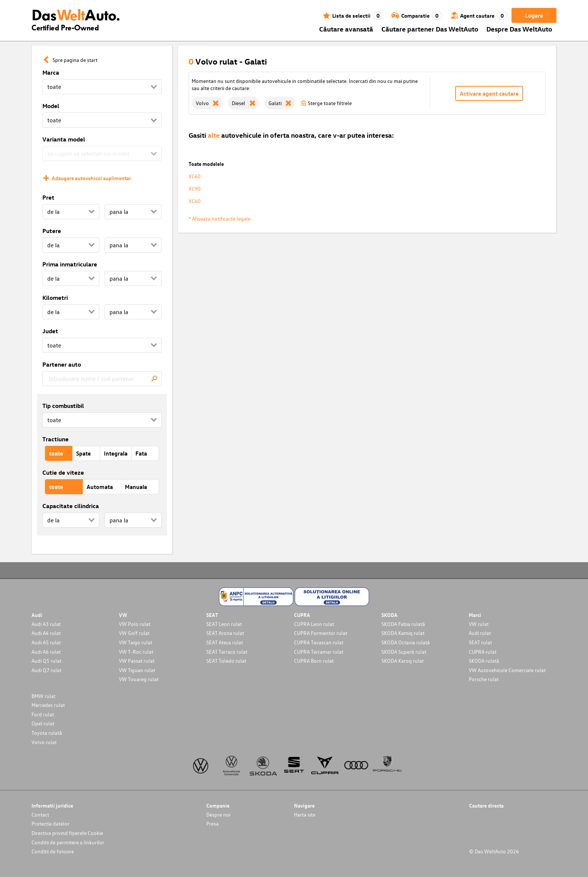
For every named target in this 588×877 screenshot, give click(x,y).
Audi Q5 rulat (46, 661)
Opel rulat (43, 723)
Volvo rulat (44, 742)
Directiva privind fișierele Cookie (67, 833)
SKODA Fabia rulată (403, 624)
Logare (534, 15)
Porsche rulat (484, 679)
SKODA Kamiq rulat (403, 633)
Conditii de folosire (53, 851)
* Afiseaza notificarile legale (220, 219)
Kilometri (55, 298)
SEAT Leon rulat (224, 624)
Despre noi (218, 815)
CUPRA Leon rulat (314, 624)
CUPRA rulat (483, 652)
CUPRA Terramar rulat (319, 652)
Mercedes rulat (48, 705)
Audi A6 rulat (46, 652)
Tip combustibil (63, 406)
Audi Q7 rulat (46, 670)
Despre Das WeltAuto (519, 29)
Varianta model (64, 139)
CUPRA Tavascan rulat (319, 642)
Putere (52, 231)
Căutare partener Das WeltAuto (430, 29)
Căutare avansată (346, 29)
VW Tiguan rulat (137, 670)
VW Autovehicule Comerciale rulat (507, 670)
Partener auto (62, 364)
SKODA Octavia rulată (406, 642)
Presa (212, 824)
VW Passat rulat (137, 661)
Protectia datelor (50, 824)
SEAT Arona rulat (225, 633)
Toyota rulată (47, 733)
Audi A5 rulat (46, 642)
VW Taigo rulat (136, 642)
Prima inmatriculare (70, 264)
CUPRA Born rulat (314, 661)
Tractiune (55, 439)
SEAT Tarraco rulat (227, 652)
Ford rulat (43, 714)
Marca (51, 72)
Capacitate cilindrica (71, 506)
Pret (48, 197)
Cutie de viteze (63, 472)
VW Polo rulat (135, 624)
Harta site (305, 815)
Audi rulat (480, 633)
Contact (40, 815)
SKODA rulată (484, 661)
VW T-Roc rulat (136, 652)
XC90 (195, 189)
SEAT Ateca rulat (225, 642)
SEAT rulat (480, 642)
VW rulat (479, 624)
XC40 (195, 201)
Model (51, 106)
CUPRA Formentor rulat (321, 633)
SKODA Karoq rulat (403, 661)
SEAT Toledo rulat (226, 661)
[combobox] (102, 379)
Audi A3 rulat (46, 624)
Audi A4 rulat (46, 633)
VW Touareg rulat (139, 679)
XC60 (195, 176)
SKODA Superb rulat (404, 652)
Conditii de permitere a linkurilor (68, 842)
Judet (50, 331)
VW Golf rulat (134, 633)
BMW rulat (43, 696)
